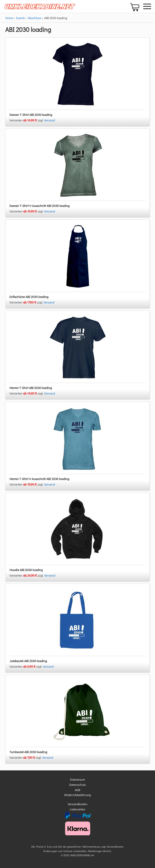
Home (9, 18)
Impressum (77, 779)
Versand (50, 120)
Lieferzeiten (78, 809)
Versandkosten (77, 804)
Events (21, 18)
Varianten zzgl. (27, 120)
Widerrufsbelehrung (78, 795)
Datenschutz (77, 785)
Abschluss (34, 18)
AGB (77, 790)
